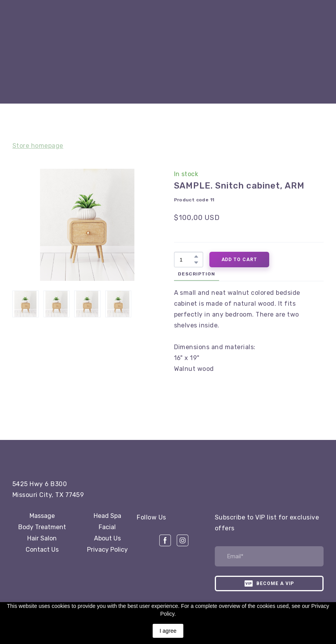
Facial (107, 527)
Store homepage (38, 146)
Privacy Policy (107, 550)
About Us (107, 538)
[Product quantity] (187, 260)
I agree (168, 631)
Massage (42, 516)
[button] (196, 256)
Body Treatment (42, 527)
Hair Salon (42, 538)
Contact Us (42, 550)
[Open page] (57, 457)
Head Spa (107, 516)
